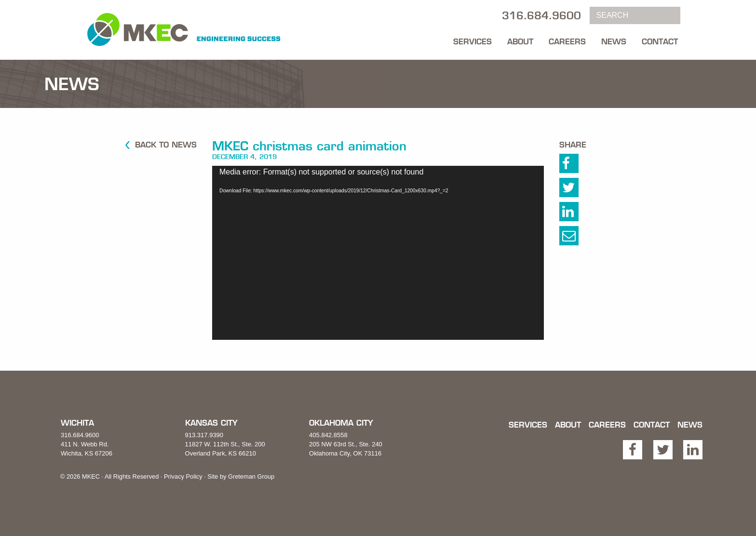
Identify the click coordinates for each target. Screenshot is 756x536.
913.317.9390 (204, 435)
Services (472, 41)
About (520, 41)
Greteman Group (251, 476)
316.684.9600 (80, 435)
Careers (567, 41)
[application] (378, 253)
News (614, 41)
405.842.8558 (328, 435)
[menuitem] (472, 39)
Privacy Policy (183, 476)
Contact (660, 41)
